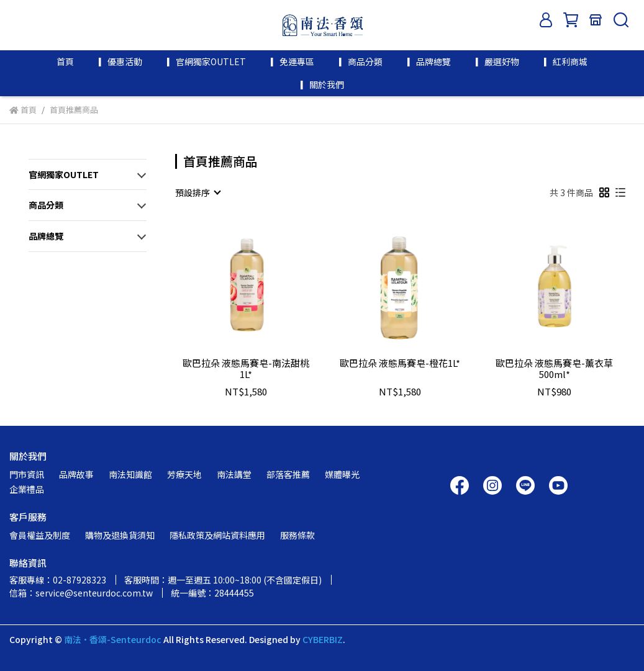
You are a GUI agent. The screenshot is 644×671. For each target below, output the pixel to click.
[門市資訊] (596, 20)
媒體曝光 (342, 474)
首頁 (65, 61)
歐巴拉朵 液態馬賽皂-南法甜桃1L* (246, 369)
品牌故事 (76, 474)
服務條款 (297, 535)
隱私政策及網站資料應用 (217, 535)
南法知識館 (130, 474)
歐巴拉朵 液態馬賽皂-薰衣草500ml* (554, 369)
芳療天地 (184, 474)
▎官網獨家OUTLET (206, 61)
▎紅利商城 (566, 61)
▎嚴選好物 (497, 61)
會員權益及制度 (40, 535)
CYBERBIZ (323, 639)
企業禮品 (27, 489)
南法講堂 (234, 474)
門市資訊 (27, 474)
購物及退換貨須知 (120, 535)
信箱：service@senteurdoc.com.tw (81, 593)
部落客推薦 (288, 474)
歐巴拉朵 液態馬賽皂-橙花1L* (400, 363)
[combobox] (197, 192)
